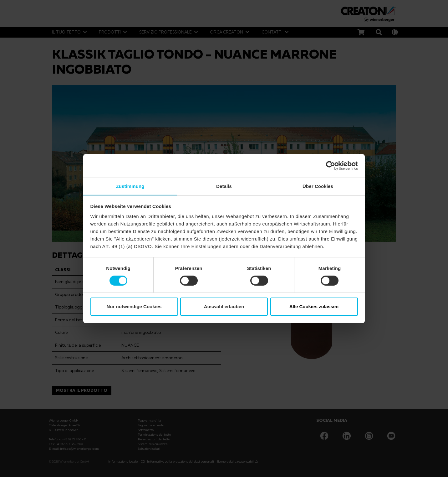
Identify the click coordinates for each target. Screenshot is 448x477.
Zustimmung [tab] (130, 186)
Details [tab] (224, 186)
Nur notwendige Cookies (134, 307)
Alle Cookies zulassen (314, 307)
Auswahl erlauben (224, 307)
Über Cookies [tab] (318, 186)
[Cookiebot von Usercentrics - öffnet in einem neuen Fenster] (331, 165)
